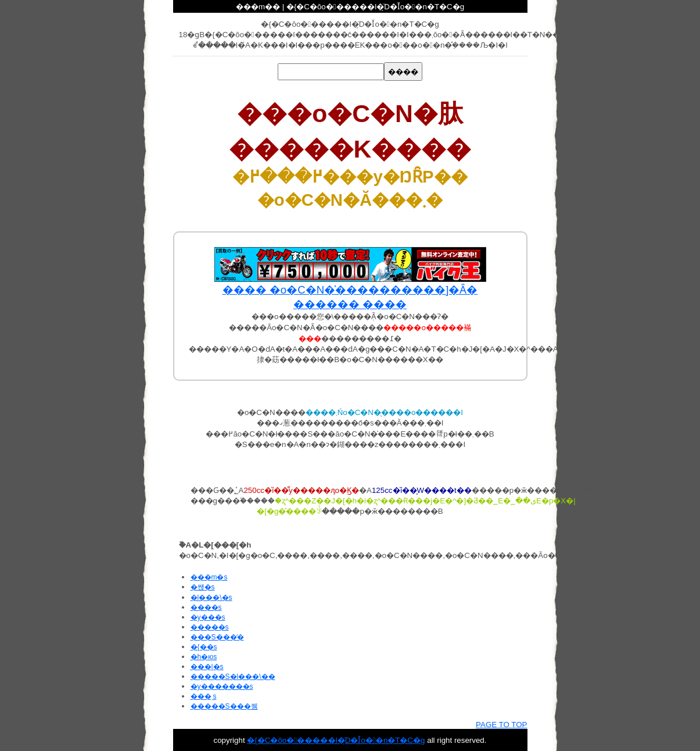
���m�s (209, 577)
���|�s (207, 667)
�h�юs (204, 657)
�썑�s (203, 587)
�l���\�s (211, 598)
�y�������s (222, 686)
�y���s (208, 617)
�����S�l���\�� (233, 677)
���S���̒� (217, 637)
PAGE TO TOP (501, 725)
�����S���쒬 (224, 706)
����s (206, 607)
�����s (210, 627)
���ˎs (204, 696)
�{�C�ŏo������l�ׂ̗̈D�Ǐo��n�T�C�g (336, 740)
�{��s (204, 647)
